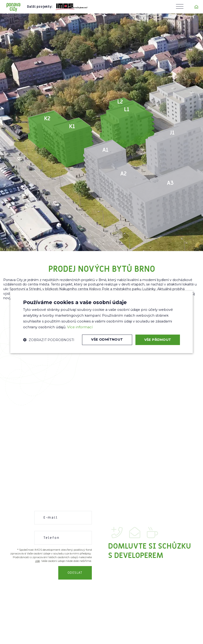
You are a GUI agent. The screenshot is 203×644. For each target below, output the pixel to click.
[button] (49, 340)
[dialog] (102, 322)
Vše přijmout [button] (158, 340)
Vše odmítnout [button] (107, 340)
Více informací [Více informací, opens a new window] (80, 327)
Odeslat (75, 573)
